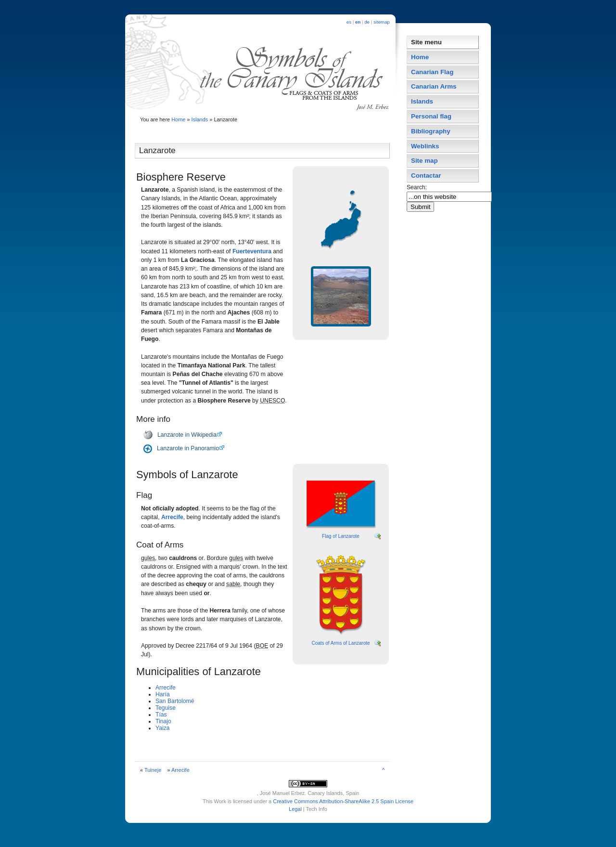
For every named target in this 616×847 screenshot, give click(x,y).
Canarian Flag (432, 72)
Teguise (166, 708)
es (349, 22)
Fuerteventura (252, 251)
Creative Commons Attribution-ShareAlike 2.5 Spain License (343, 801)
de (367, 22)
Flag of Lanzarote (341, 536)
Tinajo (163, 721)
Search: (417, 187)
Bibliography (431, 131)
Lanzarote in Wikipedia (187, 435)
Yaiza (163, 728)
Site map (424, 161)
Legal (295, 809)
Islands (200, 119)
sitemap (382, 22)
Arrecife (172, 517)
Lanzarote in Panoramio (188, 448)
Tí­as (161, 715)
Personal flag (431, 116)
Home (178, 119)
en (358, 22)
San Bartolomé (175, 701)
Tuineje (153, 770)
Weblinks (425, 146)
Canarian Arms (434, 86)
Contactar (426, 176)
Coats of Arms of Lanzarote (340, 643)
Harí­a (163, 694)
